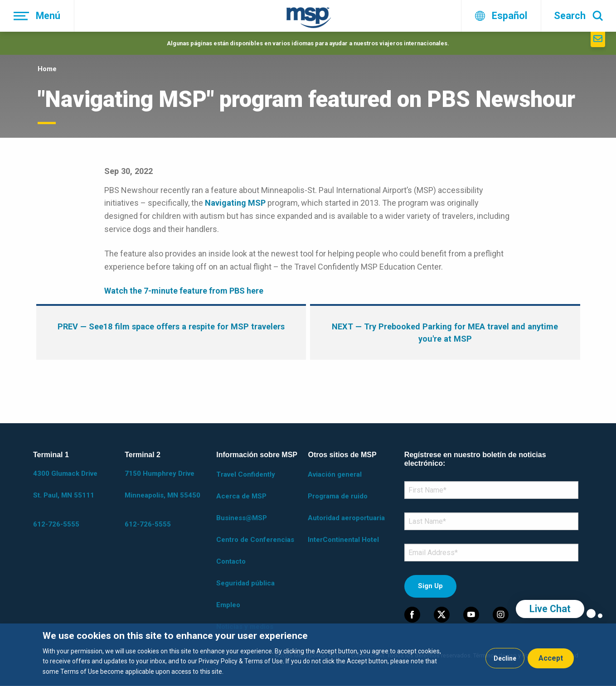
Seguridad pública (245, 583)
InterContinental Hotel (343, 540)
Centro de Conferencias (255, 540)
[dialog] (308, 655)
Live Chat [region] (550, 609)
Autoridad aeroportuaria (346, 518)
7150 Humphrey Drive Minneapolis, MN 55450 (162, 484)
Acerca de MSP (241, 496)
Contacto (231, 561)
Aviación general (335, 474)
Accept (551, 658)
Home (47, 69)
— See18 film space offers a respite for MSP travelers (171, 326)
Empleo (228, 605)
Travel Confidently (246, 474)
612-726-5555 (56, 524)
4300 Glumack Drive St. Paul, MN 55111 (65, 484)
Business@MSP (242, 518)
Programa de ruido (338, 496)
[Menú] (37, 16)
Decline (505, 658)
